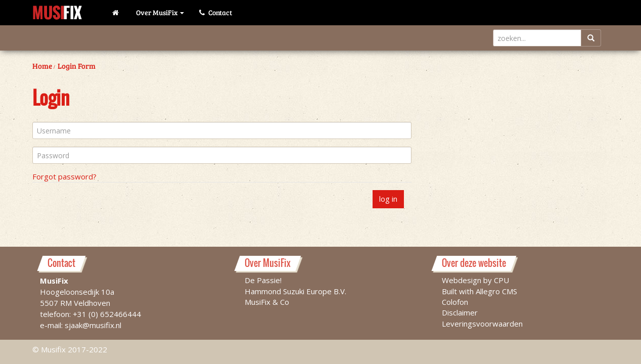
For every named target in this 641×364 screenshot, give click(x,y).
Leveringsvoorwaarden (482, 323)
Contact (216, 12)
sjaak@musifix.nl (93, 325)
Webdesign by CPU (475, 280)
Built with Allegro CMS (479, 291)
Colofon (455, 301)
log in (388, 199)
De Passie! (263, 280)
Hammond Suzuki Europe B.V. (295, 291)
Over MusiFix (160, 12)
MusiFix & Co (267, 301)
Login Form (77, 66)
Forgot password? (64, 176)
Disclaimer (460, 312)
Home (42, 66)
